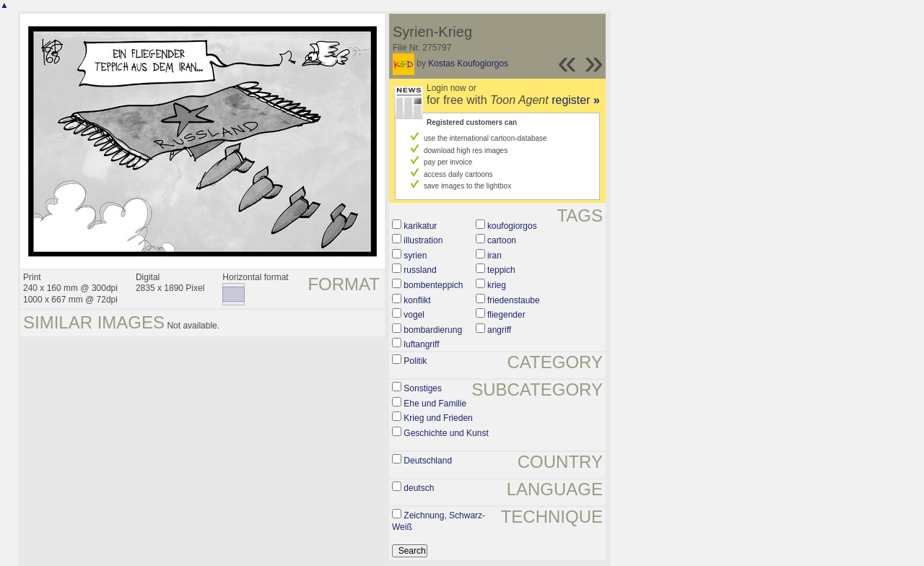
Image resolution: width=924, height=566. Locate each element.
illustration (423, 240)
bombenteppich (433, 285)
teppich (501, 270)
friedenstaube (514, 300)
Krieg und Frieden (438, 418)
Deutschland (428, 461)
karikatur (420, 226)
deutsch (419, 488)
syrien (415, 256)
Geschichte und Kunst (446, 433)
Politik (415, 361)
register (576, 100)
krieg (497, 285)
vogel (414, 315)
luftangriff (421, 344)
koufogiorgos (512, 226)
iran (494, 256)
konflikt (417, 300)
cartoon (502, 240)
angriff (499, 330)
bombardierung (433, 330)
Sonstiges (423, 388)
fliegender (506, 315)
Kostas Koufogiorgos (468, 64)
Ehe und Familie (435, 404)
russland (420, 270)
